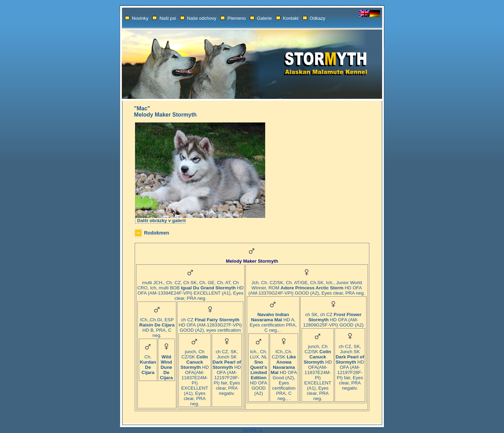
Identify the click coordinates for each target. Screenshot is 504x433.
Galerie (261, 18)
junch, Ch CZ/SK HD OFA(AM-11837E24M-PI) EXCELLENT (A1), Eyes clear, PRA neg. (195, 376)
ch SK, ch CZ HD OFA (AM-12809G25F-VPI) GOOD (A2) (333, 318)
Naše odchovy (198, 18)
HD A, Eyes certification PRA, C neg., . (273, 320)
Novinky (137, 18)
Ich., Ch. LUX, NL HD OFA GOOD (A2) (259, 370)
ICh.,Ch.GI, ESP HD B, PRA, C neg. (157, 325)
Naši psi (164, 18)
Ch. (148, 363)
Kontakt (287, 18)
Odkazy (314, 18)
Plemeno (233, 18)
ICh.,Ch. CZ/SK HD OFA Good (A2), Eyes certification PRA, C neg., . (284, 373)
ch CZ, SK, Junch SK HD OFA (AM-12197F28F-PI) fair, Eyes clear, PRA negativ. (227, 370)
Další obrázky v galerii (161, 220)
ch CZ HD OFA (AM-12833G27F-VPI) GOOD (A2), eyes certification (210, 323)
